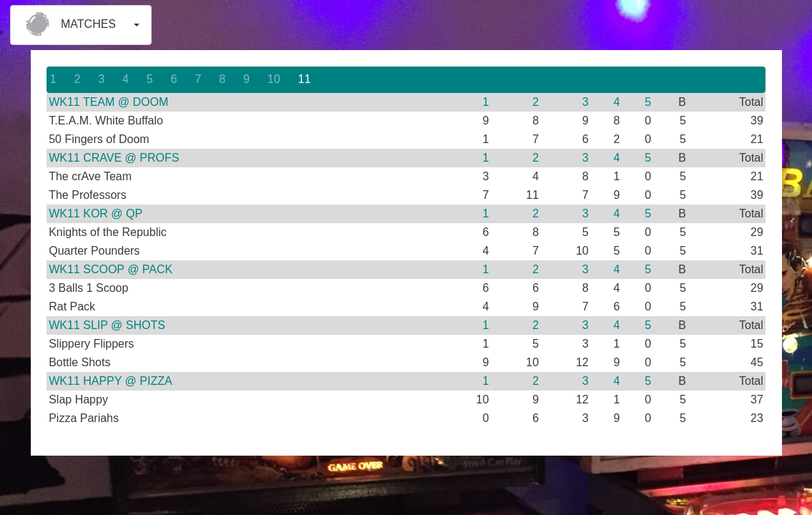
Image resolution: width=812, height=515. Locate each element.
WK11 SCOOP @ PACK (111, 269)
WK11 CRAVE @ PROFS (114, 158)
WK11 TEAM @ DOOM (108, 102)
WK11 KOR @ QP (96, 214)
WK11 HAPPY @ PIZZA (110, 381)
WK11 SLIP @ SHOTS (107, 325)
